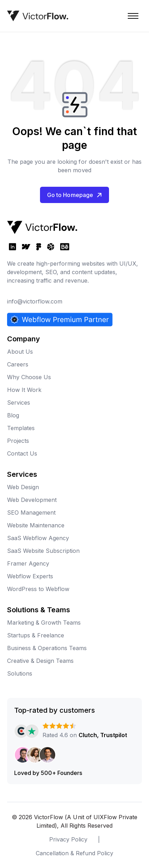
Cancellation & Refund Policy (74, 853)
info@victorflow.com (35, 301)
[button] (133, 16)
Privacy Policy (68, 839)
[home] (38, 16)
